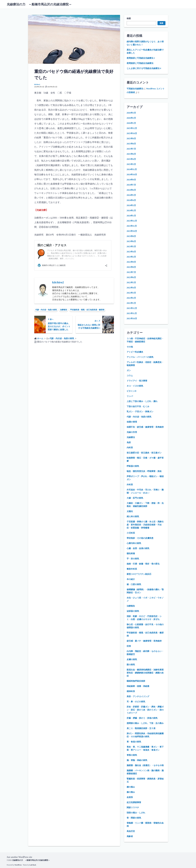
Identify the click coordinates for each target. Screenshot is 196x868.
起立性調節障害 (134, 802)
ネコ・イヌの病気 (135, 386)
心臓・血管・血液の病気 (138, 548)
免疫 (129, 442)
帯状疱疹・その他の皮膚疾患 (140, 538)
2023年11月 (132, 226)
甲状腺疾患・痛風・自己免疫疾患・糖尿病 (87, 310)
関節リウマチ (133, 808)
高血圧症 (131, 831)
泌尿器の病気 (133, 611)
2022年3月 (131, 293)
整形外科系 (132, 569)
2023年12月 (132, 221)
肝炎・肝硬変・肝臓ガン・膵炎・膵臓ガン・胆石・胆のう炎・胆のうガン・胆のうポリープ (145, 710)
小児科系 (131, 533)
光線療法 (131, 437)
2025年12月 (132, 128)
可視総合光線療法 (135, 89)
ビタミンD (132, 391)
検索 (129, 18)
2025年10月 (132, 133)
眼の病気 (131, 665)
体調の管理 (132, 422)
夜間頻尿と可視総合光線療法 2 (141, 58)
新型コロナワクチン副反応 (139, 574)
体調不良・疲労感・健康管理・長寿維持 (145, 427)
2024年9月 (131, 180)
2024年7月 (131, 185)
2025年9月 (131, 139)
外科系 (130, 485)
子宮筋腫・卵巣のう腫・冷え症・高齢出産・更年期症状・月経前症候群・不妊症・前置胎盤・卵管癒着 (145, 525)
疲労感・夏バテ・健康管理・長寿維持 (144, 641)
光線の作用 (132, 432)
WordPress (18, 865)
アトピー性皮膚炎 (135, 352)
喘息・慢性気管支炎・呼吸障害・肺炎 (144, 471)
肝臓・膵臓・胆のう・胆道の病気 (142, 718)
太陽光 (130, 511)
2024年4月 (131, 200)
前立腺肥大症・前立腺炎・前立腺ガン (144, 453)
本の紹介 (131, 579)
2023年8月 (131, 236)
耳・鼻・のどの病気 (136, 702)
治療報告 (64, 310)
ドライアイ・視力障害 (137, 381)
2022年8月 (131, 267)
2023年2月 (131, 257)
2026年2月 (131, 118)
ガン (129, 370)
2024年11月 (132, 169)
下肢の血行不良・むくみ (138, 406)
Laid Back (33, 865)
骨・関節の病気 (134, 818)
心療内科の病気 (134, 543)
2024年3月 (131, 205)
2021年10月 (132, 318)
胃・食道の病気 (134, 742)
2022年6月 (131, 277)
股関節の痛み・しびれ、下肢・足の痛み (145, 723)
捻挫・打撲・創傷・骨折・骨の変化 (143, 564)
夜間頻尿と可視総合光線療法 (140, 63)
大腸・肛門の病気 (135, 498)
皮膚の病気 (132, 659)
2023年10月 (132, 231)
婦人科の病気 (133, 516)
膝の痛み (131, 792)
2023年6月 (131, 241)
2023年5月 (131, 247)
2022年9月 (131, 262)
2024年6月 (131, 190)
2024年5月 (131, 195)
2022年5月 (131, 282)
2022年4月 (131, 288)
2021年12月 (132, 308)
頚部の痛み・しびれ (136, 813)
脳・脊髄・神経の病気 (137, 760)
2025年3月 (131, 164)
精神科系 (131, 691)
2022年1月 (131, 303)
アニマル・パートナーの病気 (140, 357)
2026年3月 (131, 113)
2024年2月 (131, 211)
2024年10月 (132, 175)
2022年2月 (131, 298)
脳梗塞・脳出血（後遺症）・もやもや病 (145, 765)
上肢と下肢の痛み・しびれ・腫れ (142, 401)
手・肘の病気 (133, 559)
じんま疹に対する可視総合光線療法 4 (144, 68)
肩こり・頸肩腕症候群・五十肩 (141, 728)
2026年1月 (131, 123)
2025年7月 (131, 149)
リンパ (130, 396)
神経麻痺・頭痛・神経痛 (138, 686)
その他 (130, 347)
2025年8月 (131, 144)
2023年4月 (131, 252)
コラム (130, 376)
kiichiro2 (37, 84)
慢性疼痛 (131, 553)
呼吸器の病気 (133, 466)
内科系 (130, 448)
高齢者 (130, 836)
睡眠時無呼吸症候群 (136, 681)
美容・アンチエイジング (138, 696)
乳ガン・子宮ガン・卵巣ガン (140, 412)
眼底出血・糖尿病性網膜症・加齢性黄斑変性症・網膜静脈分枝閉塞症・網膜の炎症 (145, 673)
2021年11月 (132, 313)
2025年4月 (131, 159)
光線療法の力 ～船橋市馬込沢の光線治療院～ (39, 4)
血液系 (130, 797)
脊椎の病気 (132, 755)
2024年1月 (131, 216)
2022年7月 (131, 272)
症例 (129, 646)
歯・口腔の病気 (134, 584)
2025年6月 (131, 154)
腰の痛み (131, 787)
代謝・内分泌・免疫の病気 (46, 310)
